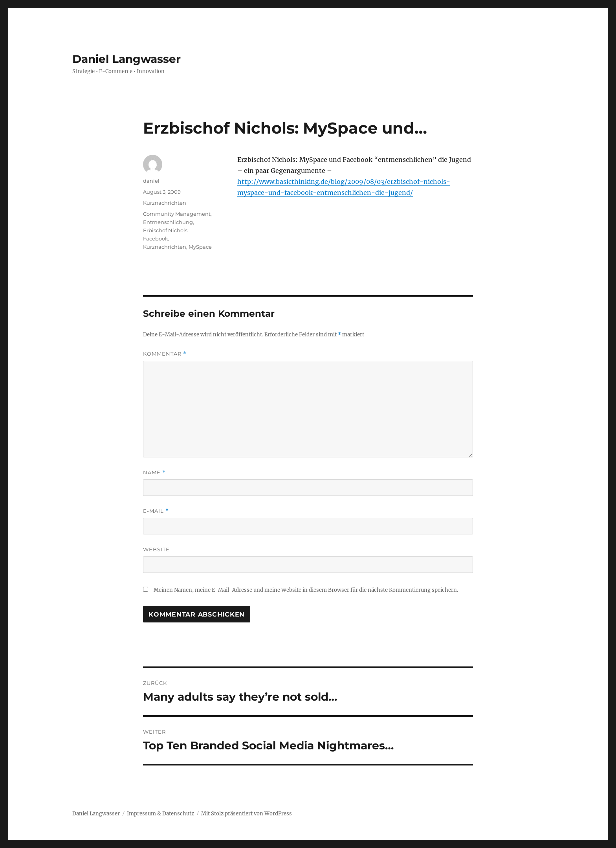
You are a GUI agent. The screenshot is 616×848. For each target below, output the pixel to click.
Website (156, 549)
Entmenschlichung (168, 222)
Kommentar (165, 354)
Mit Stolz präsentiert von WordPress (247, 814)
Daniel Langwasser (126, 59)
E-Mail (156, 511)
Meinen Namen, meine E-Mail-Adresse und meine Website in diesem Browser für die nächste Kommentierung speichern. (306, 590)
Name (154, 473)
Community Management (177, 214)
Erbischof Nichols (165, 230)
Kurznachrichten (165, 203)
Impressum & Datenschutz (160, 814)
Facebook (156, 239)
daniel (151, 181)
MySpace (200, 247)
